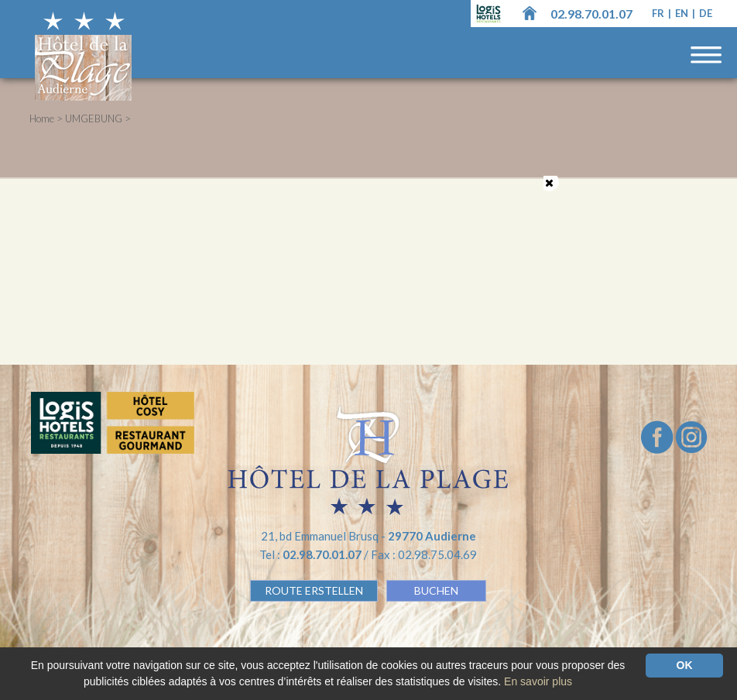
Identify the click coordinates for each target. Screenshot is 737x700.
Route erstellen (314, 590)
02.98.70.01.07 (591, 14)
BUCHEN (436, 590)
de (706, 13)
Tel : (312, 554)
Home (42, 118)
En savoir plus (538, 681)
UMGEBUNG (94, 118)
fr (659, 13)
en (683, 13)
